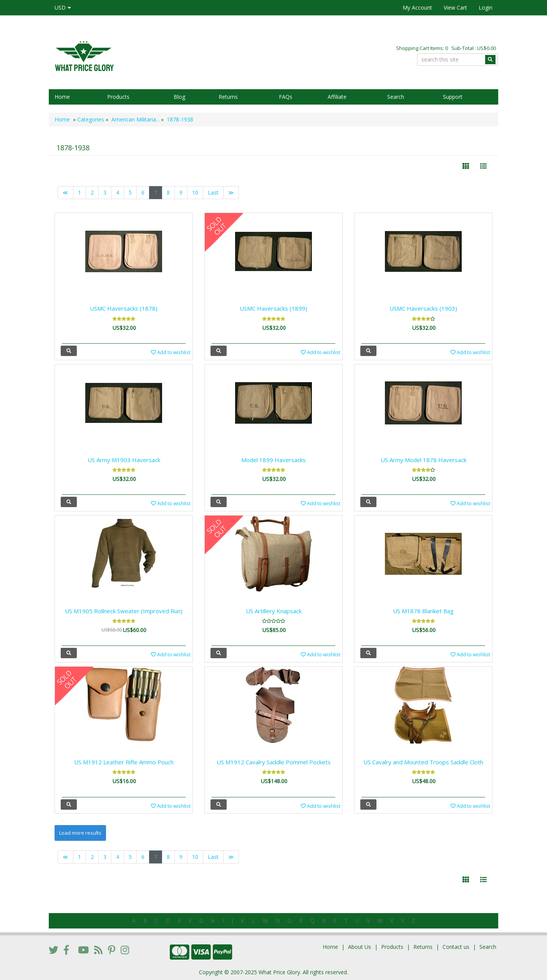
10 (195, 192)
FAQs (286, 97)
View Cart (455, 7)
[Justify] (483, 166)
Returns (228, 97)
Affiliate (337, 97)
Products (118, 97)
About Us (360, 947)
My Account (417, 7)
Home (62, 97)
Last (213, 192)
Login (486, 7)
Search (396, 97)
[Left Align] (466, 166)
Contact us (456, 947)
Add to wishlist (171, 352)
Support (453, 97)
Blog (179, 97)
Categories (91, 119)
